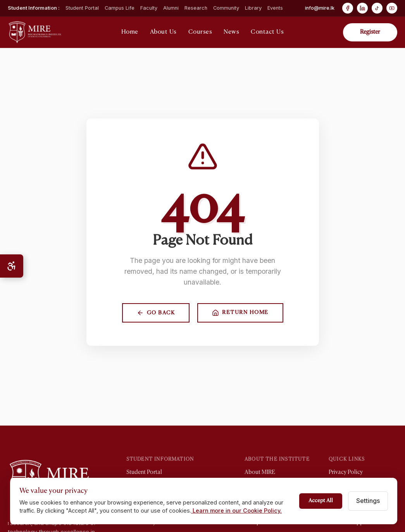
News (231, 32)
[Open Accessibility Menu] (12, 266)
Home (130, 32)
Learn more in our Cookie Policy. (236, 511)
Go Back (156, 313)
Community (226, 8)
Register (370, 32)
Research (196, 8)
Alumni (171, 8)
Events (275, 8)
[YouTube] (392, 8)
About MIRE (260, 472)
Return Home (240, 313)
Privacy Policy (346, 472)
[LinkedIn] (362, 8)
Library (253, 8)
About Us (163, 32)
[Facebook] (348, 8)
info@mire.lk (320, 8)
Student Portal (82, 8)
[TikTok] (377, 8)
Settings (368, 501)
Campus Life (120, 8)
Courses (200, 32)
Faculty (149, 8)
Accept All (321, 501)
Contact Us (267, 32)
